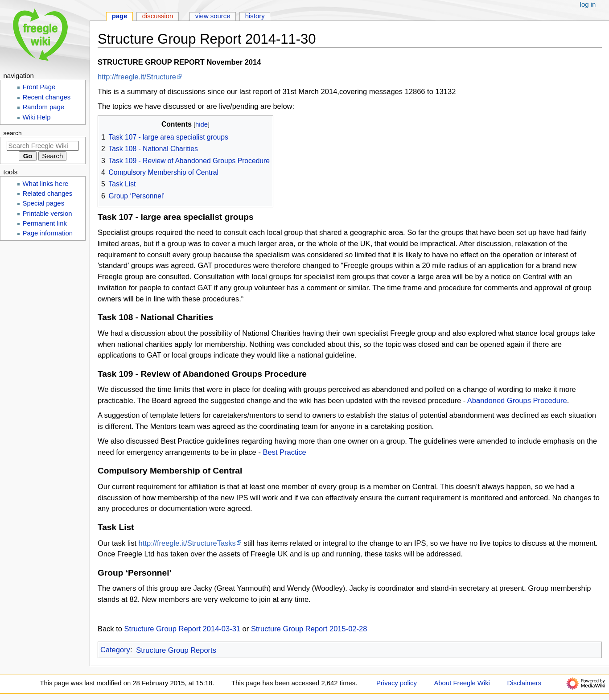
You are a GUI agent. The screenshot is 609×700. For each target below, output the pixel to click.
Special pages (44, 203)
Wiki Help (37, 117)
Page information (48, 233)
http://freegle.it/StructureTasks (187, 543)
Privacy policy (397, 683)
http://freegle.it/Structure (137, 77)
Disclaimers (525, 683)
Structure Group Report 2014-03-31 (182, 629)
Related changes (48, 194)
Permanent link (45, 223)
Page (120, 16)
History (255, 16)
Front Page (39, 87)
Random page (44, 107)
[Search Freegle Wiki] (43, 146)
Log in (588, 4)
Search (13, 133)
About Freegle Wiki (462, 683)
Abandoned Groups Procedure (517, 400)
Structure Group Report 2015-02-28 (309, 629)
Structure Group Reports (176, 650)
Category (115, 650)
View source (213, 16)
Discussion (158, 16)
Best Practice (284, 452)
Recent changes (47, 97)
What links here (46, 184)
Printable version (47, 214)
